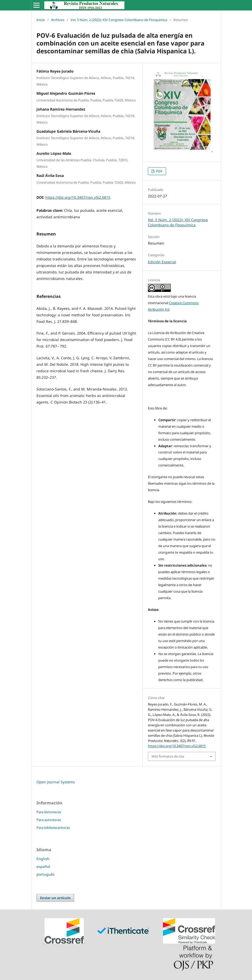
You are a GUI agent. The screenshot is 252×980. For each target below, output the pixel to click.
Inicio (41, 20)
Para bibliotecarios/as (53, 828)
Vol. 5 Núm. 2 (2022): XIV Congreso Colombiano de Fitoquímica (119, 20)
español (43, 866)
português (46, 874)
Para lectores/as (49, 812)
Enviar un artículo (55, 898)
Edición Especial (162, 262)
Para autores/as (49, 820)
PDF (159, 171)
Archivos (58, 20)
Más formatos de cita (168, 756)
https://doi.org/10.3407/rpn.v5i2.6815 (78, 197)
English (43, 859)
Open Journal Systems (56, 782)
